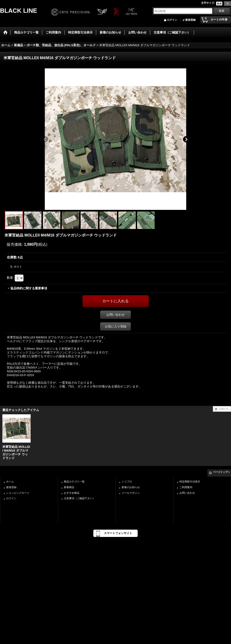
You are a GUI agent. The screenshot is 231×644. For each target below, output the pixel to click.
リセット (224, 409)
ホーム (10, 482)
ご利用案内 (186, 487)
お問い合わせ (115, 315)
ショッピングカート (18, 493)
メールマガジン (131, 493)
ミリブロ (127, 482)
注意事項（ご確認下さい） (79, 498)
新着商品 (69, 487)
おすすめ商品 (72, 493)
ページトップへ (222, 472)
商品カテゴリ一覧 (74, 482)
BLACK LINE (19, 11)
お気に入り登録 (116, 326)
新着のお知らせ (131, 487)
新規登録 (190, 20)
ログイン (172, 20)
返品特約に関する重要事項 (29, 288)
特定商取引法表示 (190, 482)
